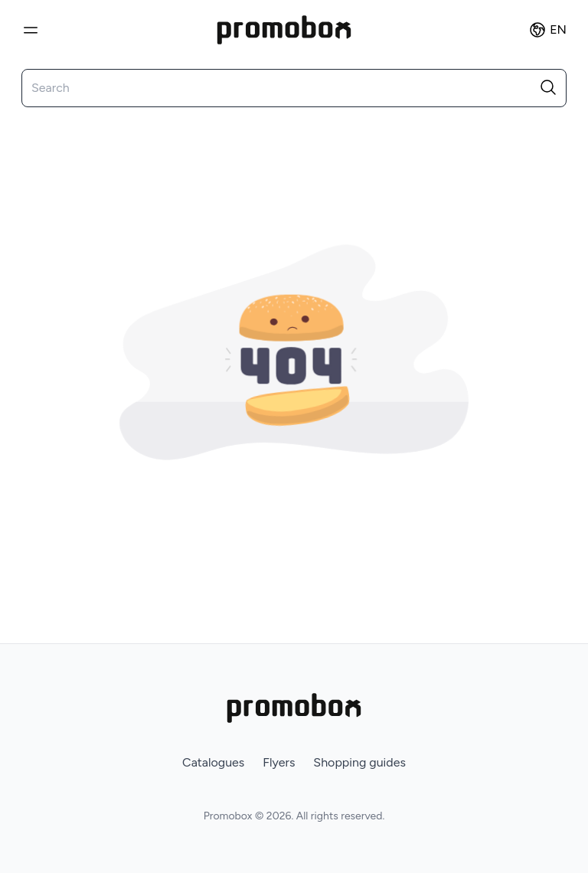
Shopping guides (359, 762)
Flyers (279, 762)
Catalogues (213, 762)
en (547, 30)
